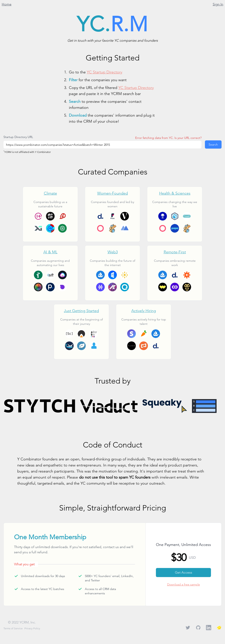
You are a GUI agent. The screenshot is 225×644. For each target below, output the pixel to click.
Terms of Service (13, 628)
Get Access (184, 572)
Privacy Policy (32, 628)
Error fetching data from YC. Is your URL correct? (168, 138)
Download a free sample (184, 584)
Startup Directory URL (18, 137)
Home (7, 4)
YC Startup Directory (105, 72)
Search (213, 144)
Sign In (218, 4)
